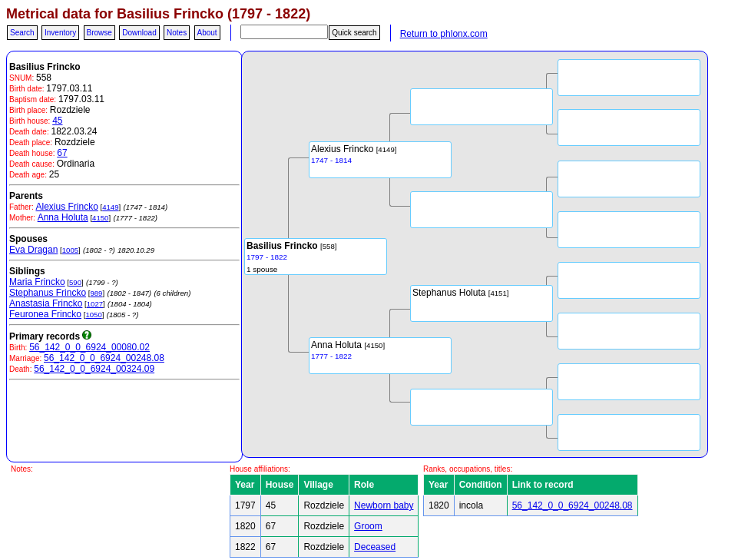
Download (139, 33)
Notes (177, 33)
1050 (93, 315)
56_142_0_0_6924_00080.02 (89, 347)
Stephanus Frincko (48, 293)
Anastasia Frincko (46, 303)
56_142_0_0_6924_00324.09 (94, 369)
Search (22, 33)
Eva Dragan (33, 250)
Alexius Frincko (66, 207)
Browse (99, 33)
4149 (110, 207)
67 (62, 153)
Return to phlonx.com (444, 34)
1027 (95, 304)
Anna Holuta (63, 217)
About (207, 33)
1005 (70, 250)
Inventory (60, 33)
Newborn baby (384, 505)
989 (96, 293)
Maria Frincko (37, 282)
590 (75, 282)
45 (57, 121)
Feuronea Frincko (45, 314)
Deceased (375, 547)
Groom (368, 526)
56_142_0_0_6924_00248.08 (104, 358)
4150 (100, 218)
